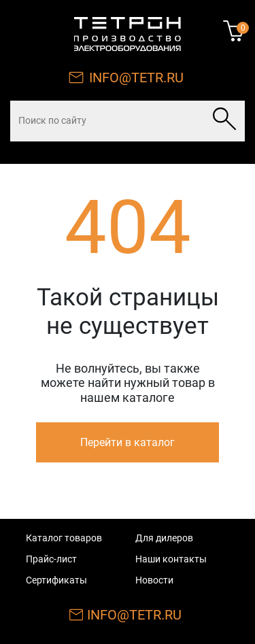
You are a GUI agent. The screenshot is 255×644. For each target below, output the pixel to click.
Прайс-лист (51, 559)
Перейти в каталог (128, 442)
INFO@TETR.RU (136, 78)
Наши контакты (171, 559)
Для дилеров (164, 538)
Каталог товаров (64, 538)
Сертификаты (56, 580)
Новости (154, 580)
